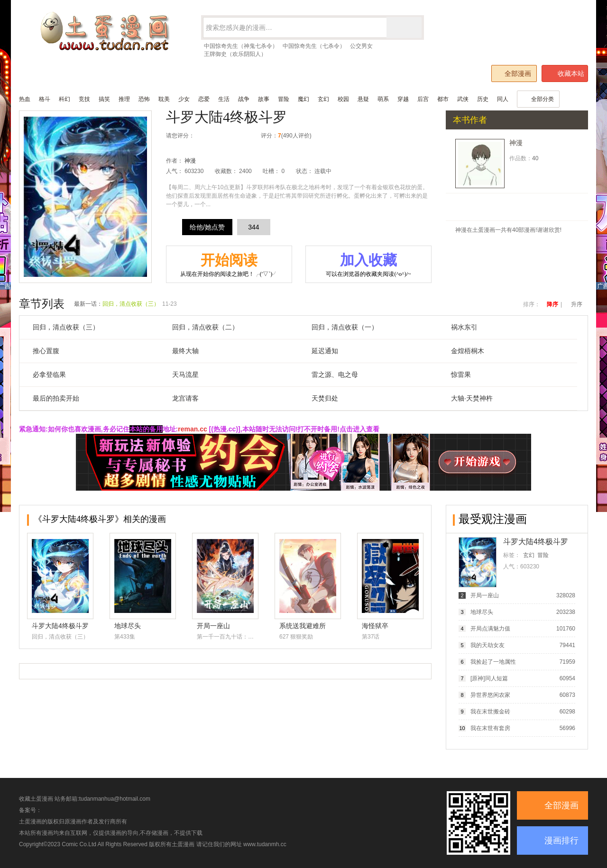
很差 (204, 136)
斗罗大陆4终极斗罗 (226, 117)
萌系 (383, 99)
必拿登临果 (49, 375)
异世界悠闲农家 (490, 695)
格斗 (45, 99)
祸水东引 (464, 327)
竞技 (84, 99)
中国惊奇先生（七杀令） (314, 46)
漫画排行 (561, 841)
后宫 (423, 99)
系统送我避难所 (303, 626)
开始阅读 (229, 265)
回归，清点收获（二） (205, 327)
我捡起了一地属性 (493, 662)
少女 (184, 99)
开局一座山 (213, 626)
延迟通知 (325, 351)
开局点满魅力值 (490, 629)
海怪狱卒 (375, 626)
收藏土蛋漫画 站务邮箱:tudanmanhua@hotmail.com (85, 799)
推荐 (234, 136)
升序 (577, 304)
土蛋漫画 (183, 844)
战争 (244, 99)
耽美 (164, 99)
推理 (124, 99)
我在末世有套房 (490, 728)
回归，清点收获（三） (131, 304)
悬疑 (363, 99)
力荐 (244, 136)
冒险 (284, 99)
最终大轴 (185, 351)
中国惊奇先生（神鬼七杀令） (241, 46)
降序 (552, 304)
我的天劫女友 (487, 645)
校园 (343, 99)
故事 (264, 99)
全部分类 (538, 99)
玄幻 (323, 99)
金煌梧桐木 (468, 351)
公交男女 (361, 46)
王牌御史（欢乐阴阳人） (235, 54)
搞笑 (104, 99)
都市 (443, 99)
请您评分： (180, 136)
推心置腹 (46, 351)
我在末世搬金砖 (490, 712)
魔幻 (303, 99)
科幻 (64, 99)
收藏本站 (565, 73)
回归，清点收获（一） (345, 327)
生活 (224, 99)
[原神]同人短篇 (489, 678)
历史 (483, 99)
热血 (25, 99)
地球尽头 (128, 626)
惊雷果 (461, 375)
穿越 (403, 99)
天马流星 (185, 375)
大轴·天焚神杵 (472, 398)
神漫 (190, 161)
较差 (214, 136)
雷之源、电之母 (335, 375)
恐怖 (144, 99)
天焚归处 (325, 398)
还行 (224, 136)
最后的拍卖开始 (56, 398)
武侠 (463, 99)
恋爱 (204, 99)
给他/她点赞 (207, 227)
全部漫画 (514, 73)
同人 (503, 99)
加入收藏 (368, 265)
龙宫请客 (185, 398)
